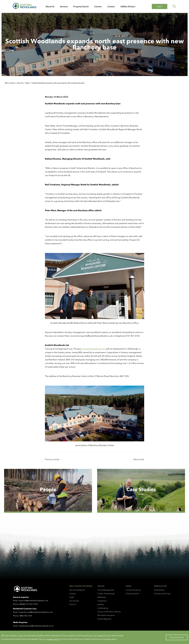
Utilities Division (128, 6)
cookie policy (53, 639)
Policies (73, 604)
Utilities (101, 604)
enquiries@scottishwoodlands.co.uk (33, 601)
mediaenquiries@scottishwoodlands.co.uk (36, 626)
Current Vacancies (133, 590)
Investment (102, 601)
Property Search (81, 6)
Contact (111, 6)
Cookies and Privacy (162, 594)
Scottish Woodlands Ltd (93, 349)
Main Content (10, 83)
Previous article (52, 459)
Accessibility (159, 590)
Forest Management (106, 590)
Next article (139, 459)
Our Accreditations (77, 590)
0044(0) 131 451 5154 (28, 604)
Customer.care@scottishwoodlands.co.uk (36, 612)
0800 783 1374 (26, 616)
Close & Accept (177, 637)
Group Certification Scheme (109, 612)
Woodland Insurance (106, 615)
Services (64, 6)
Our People (74, 601)
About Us (50, 6)
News (28, 83)
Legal (72, 597)
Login (160, 6)
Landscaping (103, 608)
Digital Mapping (104, 619)
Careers (98, 6)
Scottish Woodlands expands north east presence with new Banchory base (58, 83)
